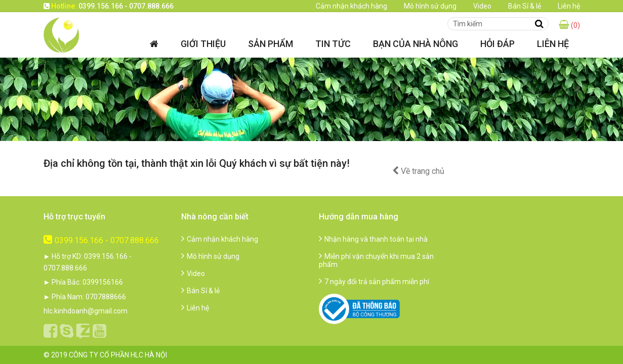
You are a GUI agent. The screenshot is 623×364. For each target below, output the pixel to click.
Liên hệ (569, 6)
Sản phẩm (271, 44)
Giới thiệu (203, 44)
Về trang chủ (418, 171)
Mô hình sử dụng (430, 6)
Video (482, 6)
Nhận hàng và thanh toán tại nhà (373, 239)
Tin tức (333, 44)
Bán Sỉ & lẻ (525, 6)
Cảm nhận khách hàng (351, 6)
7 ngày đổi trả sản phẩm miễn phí (374, 282)
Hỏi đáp (497, 44)
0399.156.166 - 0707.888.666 (101, 240)
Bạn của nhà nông (416, 44)
